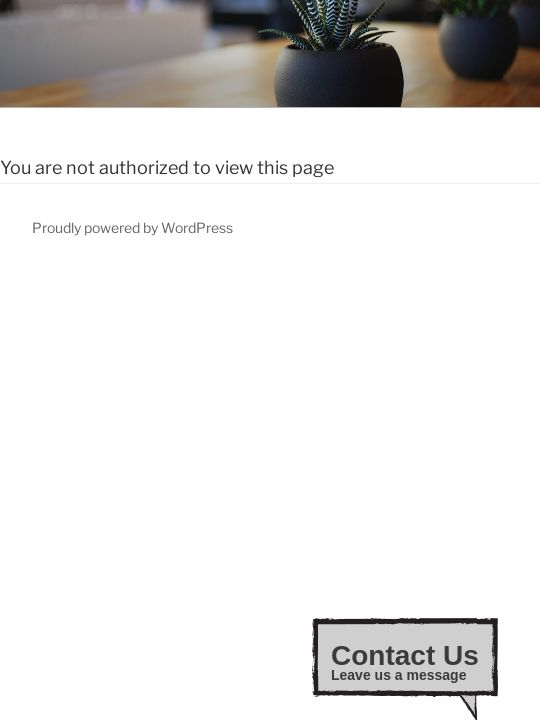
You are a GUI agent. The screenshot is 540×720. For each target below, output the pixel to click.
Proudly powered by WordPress (132, 227)
